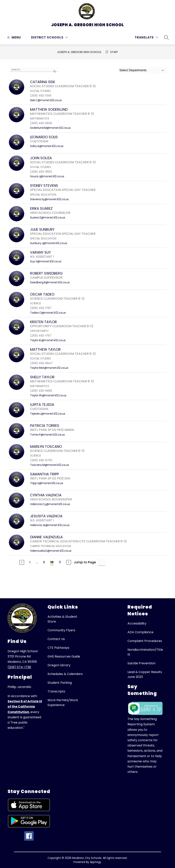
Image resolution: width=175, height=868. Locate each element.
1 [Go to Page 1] (30, 562)
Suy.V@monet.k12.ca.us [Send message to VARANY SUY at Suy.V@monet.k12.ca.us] (46, 261)
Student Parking (60, 683)
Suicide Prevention (141, 663)
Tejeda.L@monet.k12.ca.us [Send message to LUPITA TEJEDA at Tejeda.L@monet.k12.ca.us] (48, 414)
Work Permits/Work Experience (63, 703)
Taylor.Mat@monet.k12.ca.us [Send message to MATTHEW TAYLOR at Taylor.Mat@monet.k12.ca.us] (49, 368)
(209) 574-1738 (19, 667)
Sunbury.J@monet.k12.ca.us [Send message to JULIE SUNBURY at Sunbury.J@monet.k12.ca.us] (49, 243)
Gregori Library (59, 665)
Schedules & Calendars (65, 674)
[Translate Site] (146, 37)
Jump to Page (85, 562)
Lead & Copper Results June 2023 (145, 674)
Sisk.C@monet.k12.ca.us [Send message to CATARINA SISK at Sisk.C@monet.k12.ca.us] (46, 100)
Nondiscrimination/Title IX (145, 652)
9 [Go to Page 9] (44, 562)
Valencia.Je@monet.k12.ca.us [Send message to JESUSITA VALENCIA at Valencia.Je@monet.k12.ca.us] (50, 525)
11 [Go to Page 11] (60, 562)
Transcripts (56, 691)
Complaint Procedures (145, 641)
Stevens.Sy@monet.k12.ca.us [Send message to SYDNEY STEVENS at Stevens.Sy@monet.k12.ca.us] (49, 199)
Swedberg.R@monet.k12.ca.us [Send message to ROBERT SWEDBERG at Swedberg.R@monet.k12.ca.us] (50, 282)
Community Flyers (61, 630)
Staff (114, 52)
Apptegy (96, 862)
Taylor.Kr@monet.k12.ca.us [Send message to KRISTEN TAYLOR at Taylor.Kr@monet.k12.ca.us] (48, 340)
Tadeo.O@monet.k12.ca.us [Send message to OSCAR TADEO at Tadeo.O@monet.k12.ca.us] (48, 313)
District (39, 37)
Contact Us (56, 639)
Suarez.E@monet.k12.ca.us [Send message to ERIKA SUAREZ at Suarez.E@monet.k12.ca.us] (48, 217)
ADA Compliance (140, 632)
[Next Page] (69, 562)
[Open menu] (14, 37)
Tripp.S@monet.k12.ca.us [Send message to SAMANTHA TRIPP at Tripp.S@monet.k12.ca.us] (47, 483)
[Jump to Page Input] (102, 562)
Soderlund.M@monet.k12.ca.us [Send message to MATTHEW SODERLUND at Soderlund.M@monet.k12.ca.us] (50, 128)
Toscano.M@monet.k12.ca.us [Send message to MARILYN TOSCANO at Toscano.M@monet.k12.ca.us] (49, 465)
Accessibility (137, 623)
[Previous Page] (22, 562)
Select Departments (133, 70)
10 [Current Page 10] (52, 562)
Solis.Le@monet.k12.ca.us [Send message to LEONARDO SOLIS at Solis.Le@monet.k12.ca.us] (47, 146)
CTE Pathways (58, 648)
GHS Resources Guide (64, 656)
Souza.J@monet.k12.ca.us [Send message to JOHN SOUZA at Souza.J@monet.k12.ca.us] (47, 176)
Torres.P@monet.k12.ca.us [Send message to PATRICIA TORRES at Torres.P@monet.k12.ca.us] (47, 435)
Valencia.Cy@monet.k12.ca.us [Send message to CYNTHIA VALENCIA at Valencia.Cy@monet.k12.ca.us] (50, 504)
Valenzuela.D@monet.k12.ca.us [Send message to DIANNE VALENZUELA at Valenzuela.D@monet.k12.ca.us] (51, 551)
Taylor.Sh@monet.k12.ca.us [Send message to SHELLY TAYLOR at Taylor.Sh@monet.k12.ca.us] (48, 395)
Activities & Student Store (62, 619)
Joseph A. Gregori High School (79, 52)
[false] (34, 70)
